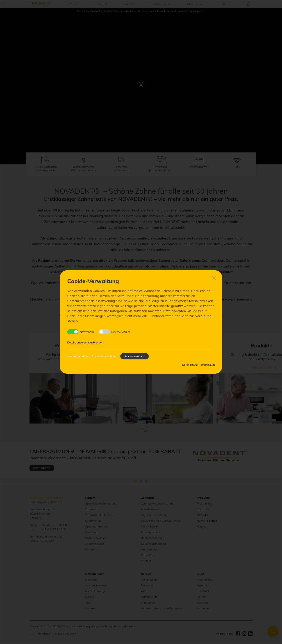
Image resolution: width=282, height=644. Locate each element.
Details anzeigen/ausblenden (85, 342)
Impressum (208, 365)
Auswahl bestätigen (104, 356)
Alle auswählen (135, 356)
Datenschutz (190, 365)
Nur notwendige (78, 356)
